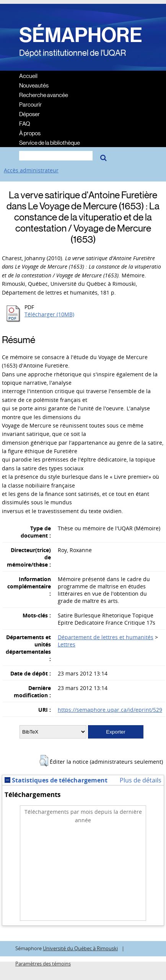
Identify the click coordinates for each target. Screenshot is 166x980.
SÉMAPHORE (81, 35)
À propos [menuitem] (30, 133)
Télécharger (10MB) (49, 314)
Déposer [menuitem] (29, 114)
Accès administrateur (31, 170)
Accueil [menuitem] (28, 75)
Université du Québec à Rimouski (80, 948)
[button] (44, 761)
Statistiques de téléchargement (56, 780)
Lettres (67, 644)
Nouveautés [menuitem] (34, 85)
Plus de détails (141, 780)
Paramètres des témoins (43, 964)
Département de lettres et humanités (106, 637)
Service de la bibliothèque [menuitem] (50, 142)
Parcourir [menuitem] (30, 104)
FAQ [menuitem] (25, 123)
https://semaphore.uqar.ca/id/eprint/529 (110, 710)
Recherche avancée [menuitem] (44, 95)
